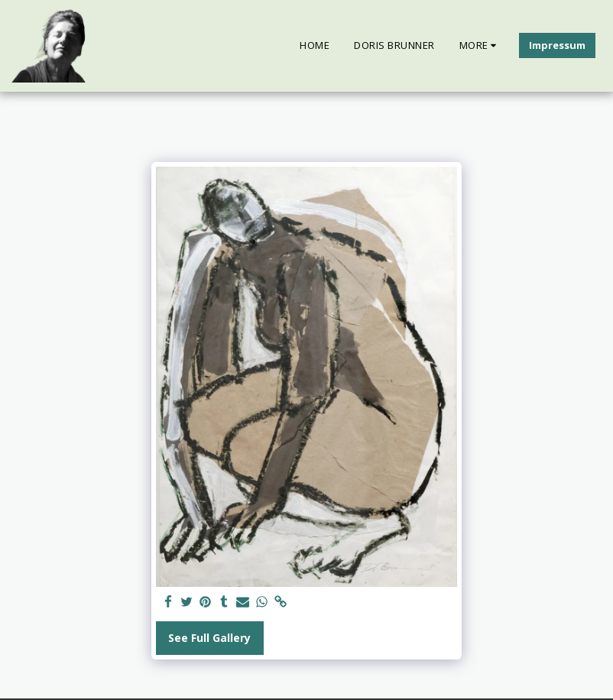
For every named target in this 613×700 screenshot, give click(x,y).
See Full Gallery (209, 638)
